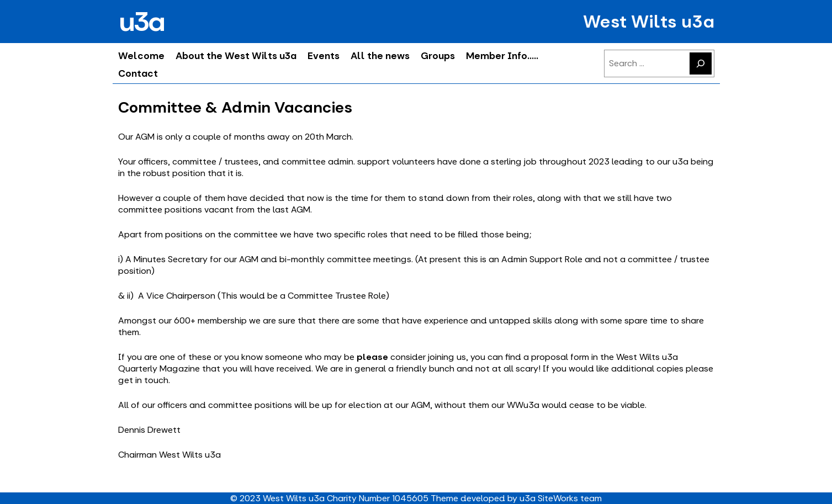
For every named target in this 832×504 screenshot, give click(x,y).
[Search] (701, 63)
